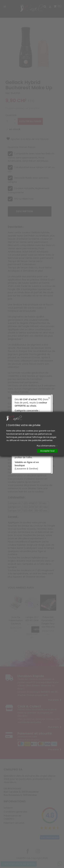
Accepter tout (47, 451)
